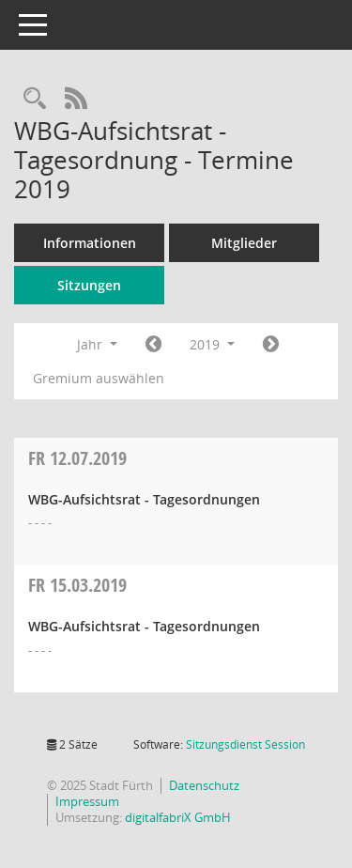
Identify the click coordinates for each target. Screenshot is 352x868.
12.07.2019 (77, 458)
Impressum (87, 801)
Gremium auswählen (99, 378)
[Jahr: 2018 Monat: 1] (153, 345)
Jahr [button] (97, 344)
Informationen (90, 243)
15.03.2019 (77, 585)
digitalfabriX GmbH (178, 817)
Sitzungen (89, 285)
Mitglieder (244, 243)
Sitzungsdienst (245, 744)
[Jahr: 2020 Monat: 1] (271, 345)
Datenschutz (204, 785)
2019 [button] (212, 344)
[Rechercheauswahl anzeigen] (35, 99)
